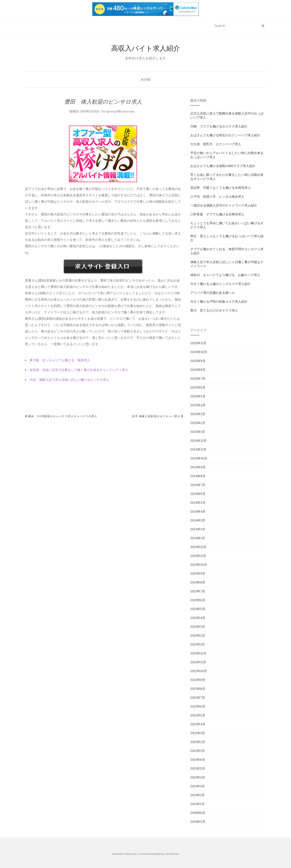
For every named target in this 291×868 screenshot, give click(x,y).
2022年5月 (198, 715)
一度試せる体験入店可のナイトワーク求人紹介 (224, 205)
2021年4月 (198, 777)
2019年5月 (198, 822)
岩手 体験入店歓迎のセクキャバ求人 (158, 416)
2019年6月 (198, 813)
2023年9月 (198, 574)
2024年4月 (198, 511)
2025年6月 (198, 387)
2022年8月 (198, 689)
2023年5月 (198, 609)
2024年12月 (198, 441)
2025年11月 (198, 343)
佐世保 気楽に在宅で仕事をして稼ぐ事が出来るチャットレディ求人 (79, 370)
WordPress (172, 854)
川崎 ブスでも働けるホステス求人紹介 (219, 126)
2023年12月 (198, 547)
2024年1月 (198, 538)
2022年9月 (198, 680)
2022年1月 (198, 751)
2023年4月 (198, 618)
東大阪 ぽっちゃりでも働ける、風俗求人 (60, 360)
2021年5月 (198, 768)
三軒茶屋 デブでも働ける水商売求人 (217, 214)
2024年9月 (198, 467)
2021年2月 (198, 795)
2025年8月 (198, 370)
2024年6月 (198, 494)
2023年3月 (198, 627)
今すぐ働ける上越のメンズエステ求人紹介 (221, 284)
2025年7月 (198, 379)
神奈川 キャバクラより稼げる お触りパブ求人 (225, 275)
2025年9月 (198, 361)
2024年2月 (198, 529)
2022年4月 (198, 724)
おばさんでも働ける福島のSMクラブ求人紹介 (223, 166)
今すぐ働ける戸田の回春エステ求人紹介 (219, 302)
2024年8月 (198, 476)
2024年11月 (198, 449)
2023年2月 (198, 636)
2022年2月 (198, 742)
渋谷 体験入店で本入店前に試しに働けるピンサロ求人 (69, 380)
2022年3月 (198, 733)
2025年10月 (199, 352)
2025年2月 (198, 423)
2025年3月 (198, 414)
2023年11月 (198, 556)
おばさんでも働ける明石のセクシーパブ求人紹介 (225, 135)
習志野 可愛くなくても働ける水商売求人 (221, 188)
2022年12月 (198, 653)
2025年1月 (198, 432)
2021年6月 (198, 760)
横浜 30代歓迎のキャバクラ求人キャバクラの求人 (61, 416)
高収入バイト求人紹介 (146, 48)
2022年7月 (198, 698)
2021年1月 (197, 804)
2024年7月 (198, 485)
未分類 (145, 80)
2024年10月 (199, 458)
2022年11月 (198, 662)
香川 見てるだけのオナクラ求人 (214, 310)
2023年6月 (198, 600)
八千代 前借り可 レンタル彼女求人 (217, 197)
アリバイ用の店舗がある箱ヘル (213, 293)
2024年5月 (198, 503)
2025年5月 (198, 396)
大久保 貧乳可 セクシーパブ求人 (216, 144)
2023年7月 (198, 591)
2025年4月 (198, 405)
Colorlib (143, 854)
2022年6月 (198, 706)
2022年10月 (199, 671)
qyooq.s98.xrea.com (120, 111)
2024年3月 (198, 520)
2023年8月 (198, 582)
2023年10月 (199, 565)
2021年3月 (198, 786)
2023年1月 (198, 644)
